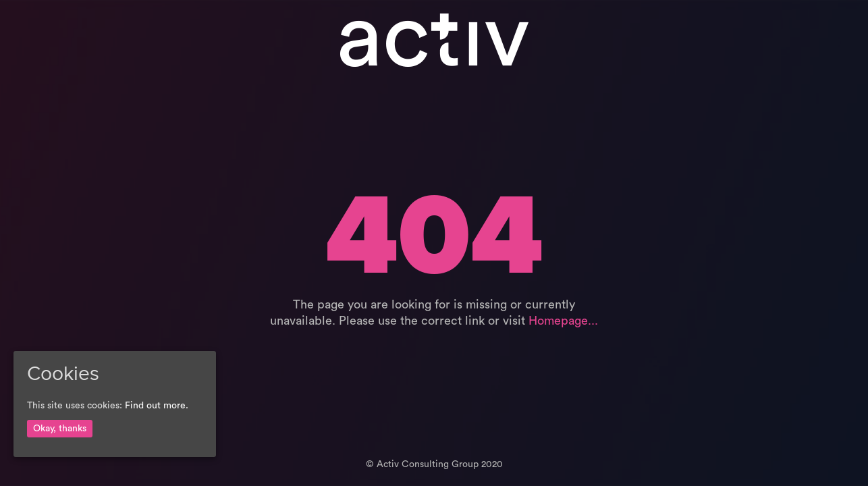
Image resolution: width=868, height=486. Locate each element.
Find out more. (157, 406)
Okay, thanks (60, 429)
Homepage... (563, 321)
